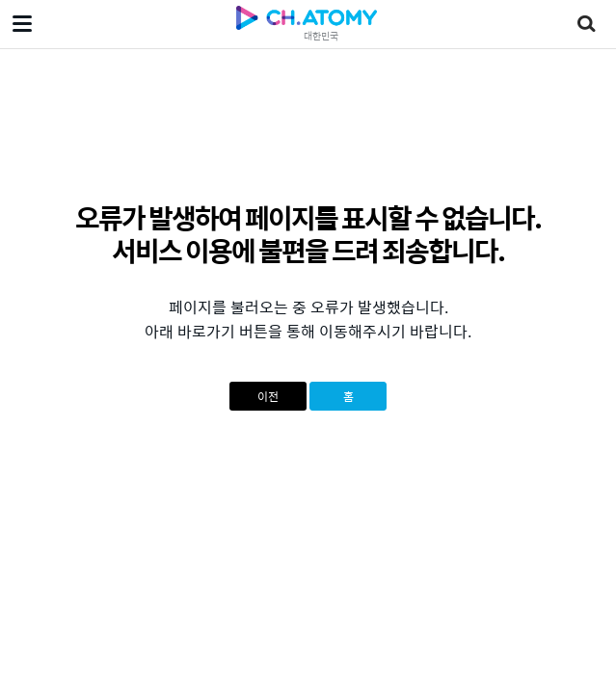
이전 (268, 396)
